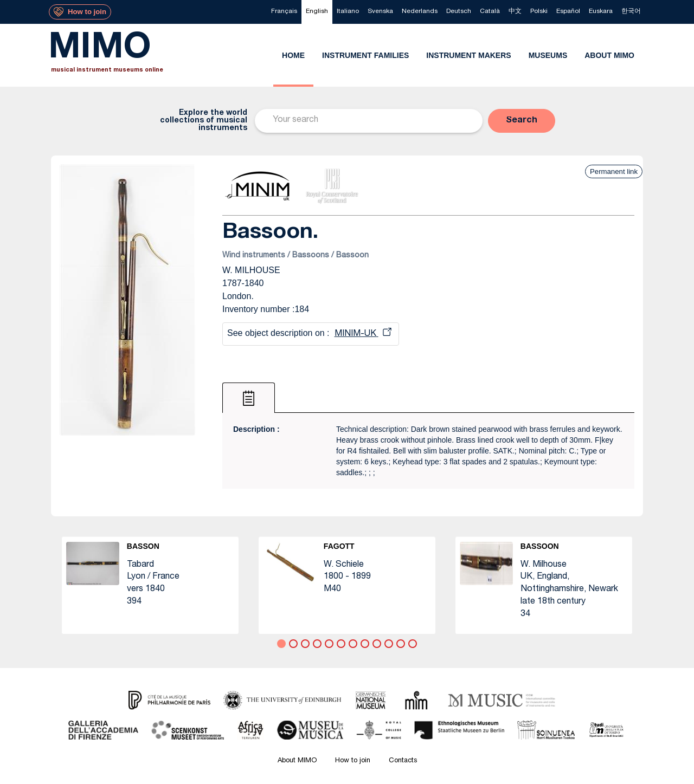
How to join (353, 761)
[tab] (249, 398)
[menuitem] (284, 12)
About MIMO (297, 761)
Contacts (403, 761)
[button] (522, 121)
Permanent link (614, 171)
